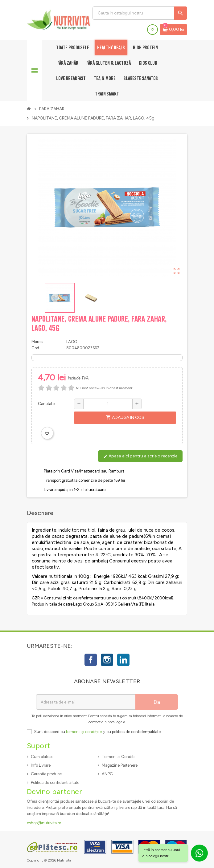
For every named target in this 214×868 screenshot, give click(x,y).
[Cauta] (140, 13)
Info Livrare (41, 765)
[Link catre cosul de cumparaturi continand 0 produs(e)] (173, 30)
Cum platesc (42, 757)
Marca (37, 342)
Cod (35, 348)
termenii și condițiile (84, 732)
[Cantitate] (108, 404)
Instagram (107, 660)
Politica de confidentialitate (55, 783)
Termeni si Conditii (119, 757)
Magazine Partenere (120, 765)
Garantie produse (46, 774)
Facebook (91, 660)
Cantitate (46, 404)
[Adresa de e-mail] (86, 702)
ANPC (107, 774)
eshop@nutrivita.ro (44, 823)
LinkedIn (123, 660)
